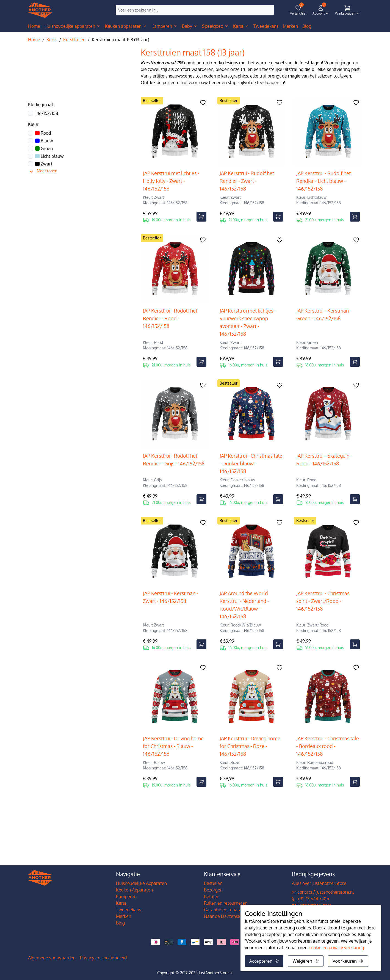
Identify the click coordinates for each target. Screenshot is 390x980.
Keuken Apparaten (134, 890)
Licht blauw (49, 156)
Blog (120, 923)
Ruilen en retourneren (226, 903)
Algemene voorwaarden (52, 958)
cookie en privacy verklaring (336, 948)
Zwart (44, 164)
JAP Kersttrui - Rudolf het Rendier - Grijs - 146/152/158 (174, 460)
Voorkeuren (348, 961)
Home (34, 26)
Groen (44, 148)
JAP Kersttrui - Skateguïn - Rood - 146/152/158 (324, 460)
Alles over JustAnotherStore (319, 883)
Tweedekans (128, 910)
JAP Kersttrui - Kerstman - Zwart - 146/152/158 (171, 597)
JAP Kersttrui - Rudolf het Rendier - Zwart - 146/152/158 (247, 181)
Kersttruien (74, 40)
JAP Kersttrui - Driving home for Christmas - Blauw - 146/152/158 (173, 746)
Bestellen (213, 883)
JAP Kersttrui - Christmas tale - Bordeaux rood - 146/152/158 (328, 746)
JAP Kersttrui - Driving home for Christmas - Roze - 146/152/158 (250, 746)
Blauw (44, 141)
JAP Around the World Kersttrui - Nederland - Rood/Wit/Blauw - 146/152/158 (244, 605)
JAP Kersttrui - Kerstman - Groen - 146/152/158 (324, 314)
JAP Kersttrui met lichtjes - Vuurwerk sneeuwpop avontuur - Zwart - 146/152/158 (248, 322)
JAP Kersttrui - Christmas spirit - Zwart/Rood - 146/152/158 (323, 601)
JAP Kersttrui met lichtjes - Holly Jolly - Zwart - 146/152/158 (171, 181)
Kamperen (126, 896)
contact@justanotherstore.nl (323, 892)
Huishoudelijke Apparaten (141, 883)
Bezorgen (213, 890)
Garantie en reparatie (225, 910)
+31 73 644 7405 (310, 899)
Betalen (212, 896)
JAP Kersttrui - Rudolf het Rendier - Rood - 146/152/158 (170, 318)
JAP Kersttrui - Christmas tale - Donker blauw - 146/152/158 (251, 463)
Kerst (52, 40)
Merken (124, 916)
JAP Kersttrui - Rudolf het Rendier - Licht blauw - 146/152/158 (323, 181)
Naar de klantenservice (227, 916)
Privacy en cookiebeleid (103, 958)
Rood (43, 133)
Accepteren (264, 961)
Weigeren (306, 961)
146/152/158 (47, 113)
